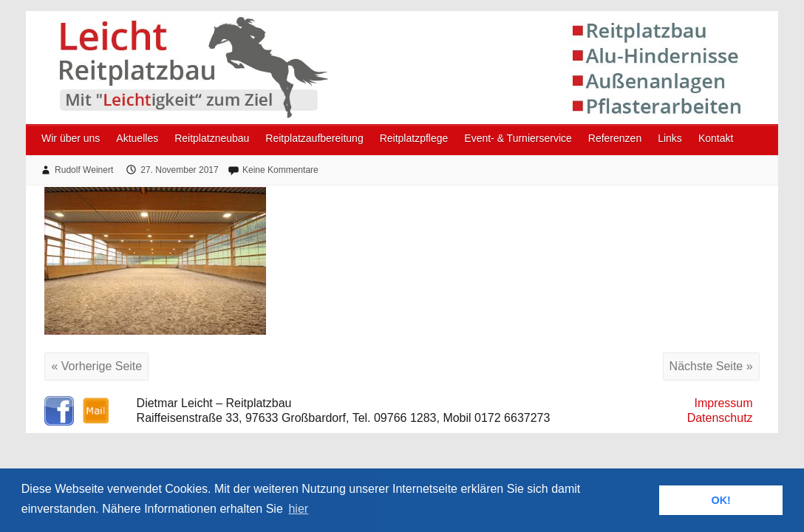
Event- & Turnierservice (518, 138)
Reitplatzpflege (414, 138)
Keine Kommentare (280, 170)
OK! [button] (720, 500)
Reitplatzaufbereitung (314, 138)
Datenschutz (720, 418)
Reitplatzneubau (212, 138)
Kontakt (716, 138)
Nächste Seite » (711, 366)
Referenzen (615, 138)
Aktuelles (137, 138)
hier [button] (298, 509)
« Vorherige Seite (96, 366)
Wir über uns (71, 138)
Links (670, 138)
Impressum (723, 403)
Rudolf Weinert (84, 170)
